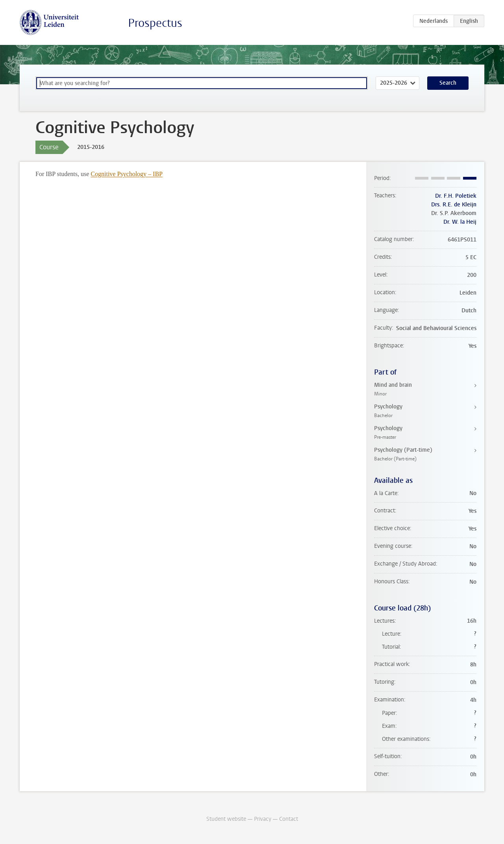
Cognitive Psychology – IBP (127, 174)
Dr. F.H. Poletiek (456, 196)
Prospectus (155, 23)
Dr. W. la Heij (460, 222)
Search (448, 83)
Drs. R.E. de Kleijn (454, 205)
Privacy (263, 819)
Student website (226, 819)
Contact (289, 819)
